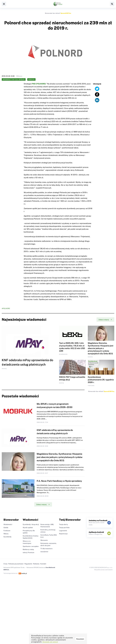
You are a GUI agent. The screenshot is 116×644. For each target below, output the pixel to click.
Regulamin (28, 564)
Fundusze (7, 531)
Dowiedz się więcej (50, 642)
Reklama (36, 564)
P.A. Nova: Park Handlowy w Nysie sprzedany (59, 481)
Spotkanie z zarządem (31, 546)
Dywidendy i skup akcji (31, 524)
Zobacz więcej (105, 320)
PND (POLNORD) (39, 84)
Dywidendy (7, 537)
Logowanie (63, 531)
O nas (5, 564)
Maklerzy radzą (28, 549)
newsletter (44, 552)
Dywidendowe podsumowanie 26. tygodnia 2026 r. (101, 380)
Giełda (6, 528)
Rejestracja (63, 534)
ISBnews (19, 76)
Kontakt (43, 564)
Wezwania (44, 540)
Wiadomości (8, 524)
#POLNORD (6, 308)
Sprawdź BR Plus (66, 13)
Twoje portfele (64, 528)
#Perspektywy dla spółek (14, 79)
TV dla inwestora (46, 549)
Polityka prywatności (16, 564)
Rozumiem (80, 639)
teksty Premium (28, 553)
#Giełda (31, 79)
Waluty (6, 534)
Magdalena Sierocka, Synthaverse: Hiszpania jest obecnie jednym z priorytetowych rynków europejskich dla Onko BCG (101, 348)
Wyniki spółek (28, 528)
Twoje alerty (64, 524)
